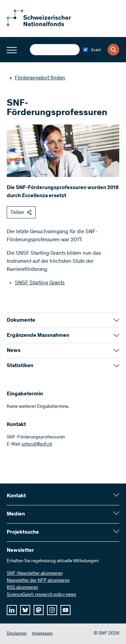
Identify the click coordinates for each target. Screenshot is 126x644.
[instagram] (52, 610)
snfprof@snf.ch (37, 444)
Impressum (42, 634)
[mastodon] (39, 610)
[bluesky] (25, 610)
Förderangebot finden (37, 78)
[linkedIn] (12, 610)
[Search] (113, 50)
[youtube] (66, 610)
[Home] (44, 25)
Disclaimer (17, 634)
